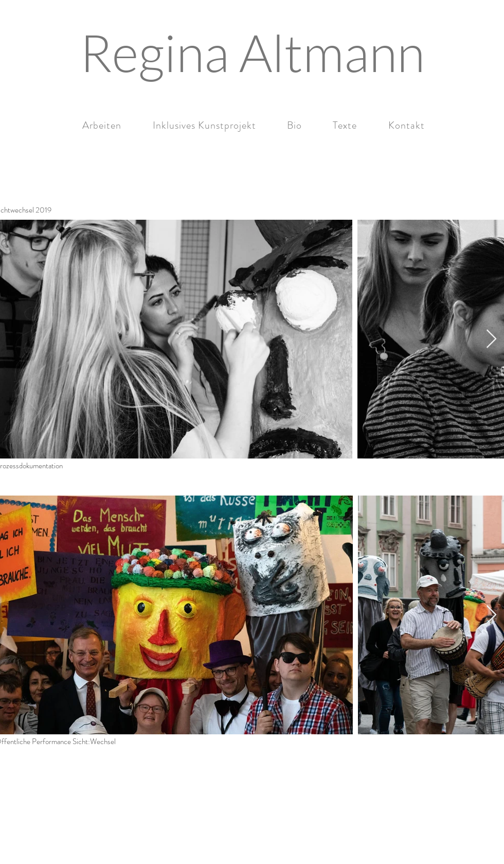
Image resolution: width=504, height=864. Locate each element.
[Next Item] (491, 339)
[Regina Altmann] (252, 52)
